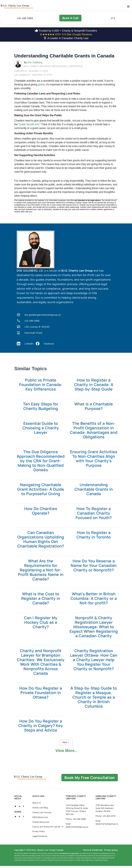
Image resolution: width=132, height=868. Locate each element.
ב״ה (113, 20)
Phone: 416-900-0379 (106, 822)
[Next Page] (66, 744)
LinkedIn (29, 346)
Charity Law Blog (40, 813)
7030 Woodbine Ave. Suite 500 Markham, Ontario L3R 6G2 (105, 814)
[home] (27, 8)
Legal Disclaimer (40, 842)
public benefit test (29, 126)
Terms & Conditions (93, 856)
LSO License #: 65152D (37, 329)
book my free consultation (93, 781)
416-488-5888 (25, 20)
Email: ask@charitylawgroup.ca (77, 831)
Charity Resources (41, 828)
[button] (128, 8)
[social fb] (24, 812)
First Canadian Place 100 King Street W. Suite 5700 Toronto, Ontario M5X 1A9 (77, 815)
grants (41, 86)
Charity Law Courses (42, 818)
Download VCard (33, 335)
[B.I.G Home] (40, 781)
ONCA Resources (40, 823)
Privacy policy (111, 856)
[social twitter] (15, 812)
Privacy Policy (39, 837)
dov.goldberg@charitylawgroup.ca (43, 317)
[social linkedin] (19, 812)
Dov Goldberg (35, 64)
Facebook (49, 346)
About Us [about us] (37, 808)
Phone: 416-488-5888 (76, 825)
